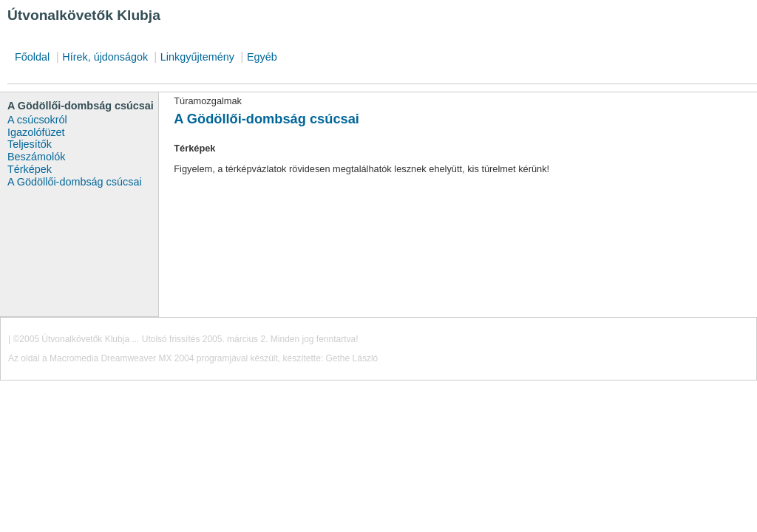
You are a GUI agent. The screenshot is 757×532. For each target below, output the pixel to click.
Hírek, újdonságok (106, 57)
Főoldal (32, 57)
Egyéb (262, 57)
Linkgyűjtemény (197, 57)
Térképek (30, 169)
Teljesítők (30, 144)
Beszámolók (36, 157)
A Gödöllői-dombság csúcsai (75, 182)
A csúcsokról (37, 120)
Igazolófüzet (36, 132)
